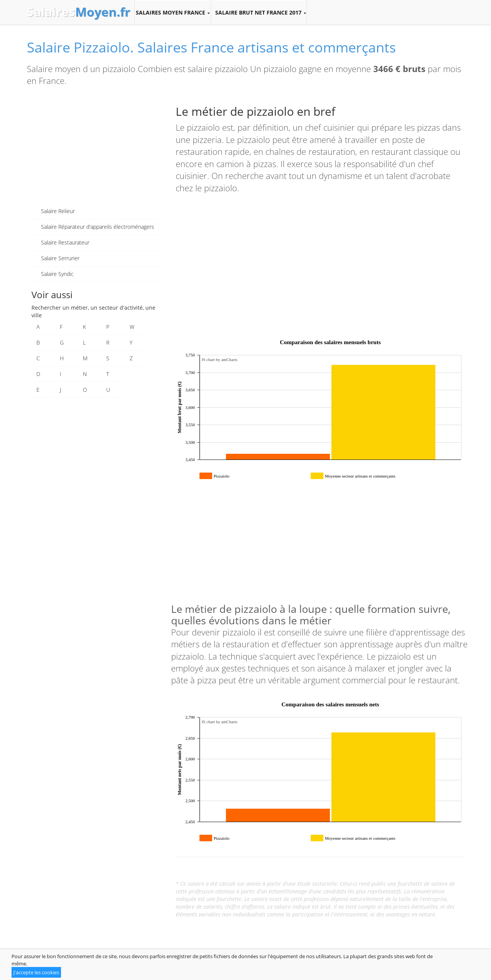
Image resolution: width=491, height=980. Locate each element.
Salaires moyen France (173, 13)
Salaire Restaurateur (65, 242)
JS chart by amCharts (219, 359)
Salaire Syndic (57, 274)
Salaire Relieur (58, 211)
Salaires (79, 12)
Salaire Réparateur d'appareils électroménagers (98, 227)
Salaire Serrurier (60, 258)
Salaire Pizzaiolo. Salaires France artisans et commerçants (211, 47)
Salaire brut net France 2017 (261, 13)
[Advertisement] (97, 150)
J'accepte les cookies (36, 972)
